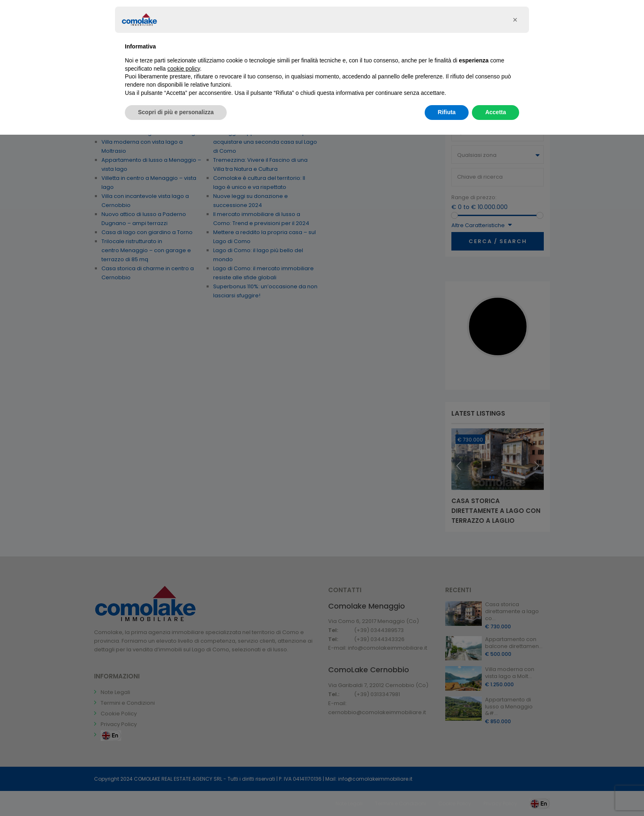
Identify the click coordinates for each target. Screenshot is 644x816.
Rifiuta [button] (447, 112)
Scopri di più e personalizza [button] (176, 112)
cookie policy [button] (184, 69)
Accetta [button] (496, 112)
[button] (515, 20)
